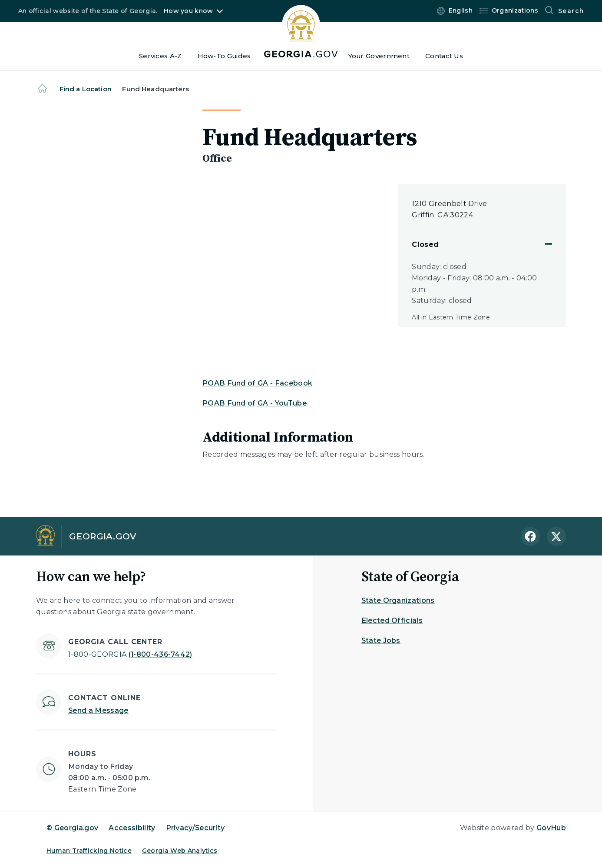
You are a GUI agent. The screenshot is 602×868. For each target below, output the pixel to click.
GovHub (551, 828)
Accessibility (132, 828)
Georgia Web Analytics (180, 851)
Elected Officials (392, 620)
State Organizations (398, 600)
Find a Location (86, 89)
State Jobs (381, 640)
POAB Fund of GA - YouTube (255, 403)
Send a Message (98, 710)
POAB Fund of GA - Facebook (257, 383)
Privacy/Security (195, 828)
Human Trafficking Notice (89, 851)
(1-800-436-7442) (130, 654)
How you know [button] (188, 11)
